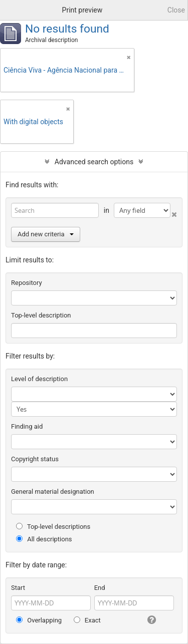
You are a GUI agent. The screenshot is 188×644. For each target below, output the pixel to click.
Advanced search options (94, 162)
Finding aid (27, 426)
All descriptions (44, 539)
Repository (27, 283)
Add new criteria (46, 234)
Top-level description (41, 315)
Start (18, 588)
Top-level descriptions (53, 527)
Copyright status (35, 459)
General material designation (53, 492)
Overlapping (39, 620)
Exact (87, 620)
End (100, 588)
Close (176, 10)
